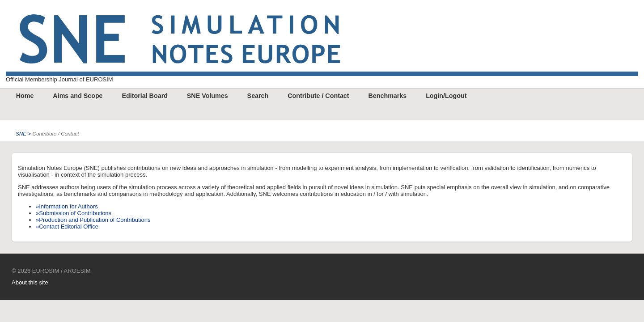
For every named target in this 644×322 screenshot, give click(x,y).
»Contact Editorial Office (67, 227)
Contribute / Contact (318, 96)
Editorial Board (144, 96)
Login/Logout (446, 96)
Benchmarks (387, 96)
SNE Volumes (208, 96)
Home (25, 96)
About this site (30, 282)
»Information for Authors (67, 206)
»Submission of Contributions (74, 213)
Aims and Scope (78, 96)
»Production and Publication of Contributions (93, 220)
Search (258, 96)
